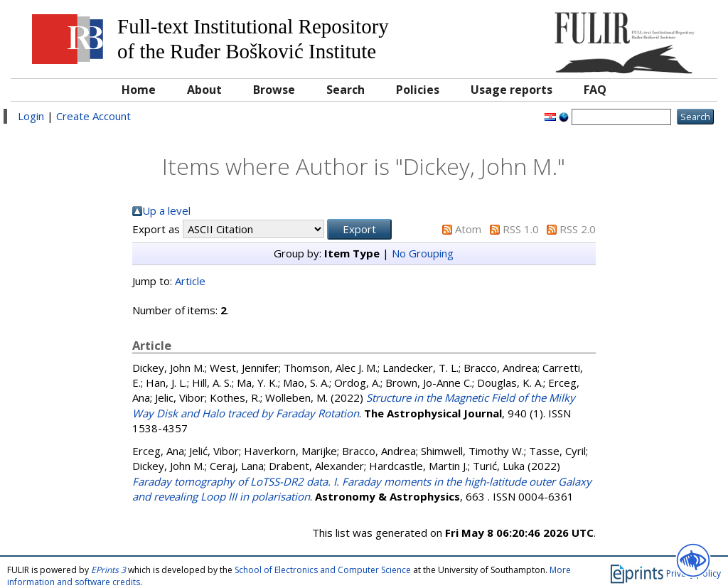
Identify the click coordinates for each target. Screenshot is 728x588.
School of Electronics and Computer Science (323, 570)
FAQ (595, 90)
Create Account (93, 116)
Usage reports (512, 90)
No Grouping (423, 253)
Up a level (166, 210)
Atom (468, 229)
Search (346, 90)
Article (190, 281)
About (204, 90)
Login (31, 116)
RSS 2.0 (578, 229)
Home (139, 90)
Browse (274, 90)
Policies (418, 90)
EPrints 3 (108, 570)
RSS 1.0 (521, 229)
